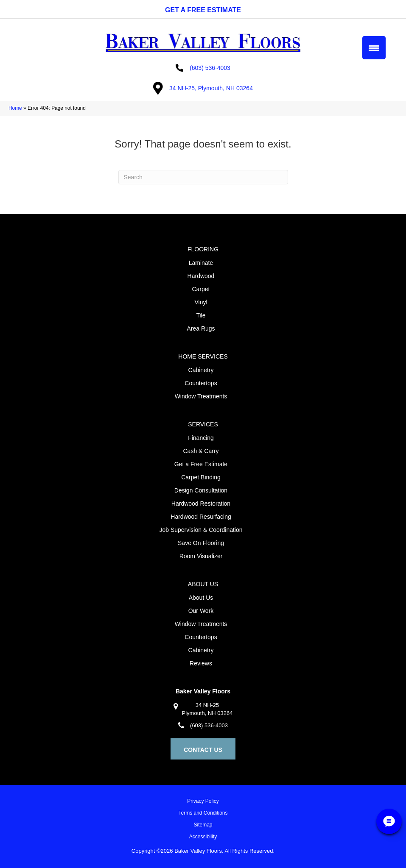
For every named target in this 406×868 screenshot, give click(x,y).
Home (15, 108)
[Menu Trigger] (374, 48)
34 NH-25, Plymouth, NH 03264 (211, 88)
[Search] (203, 177)
